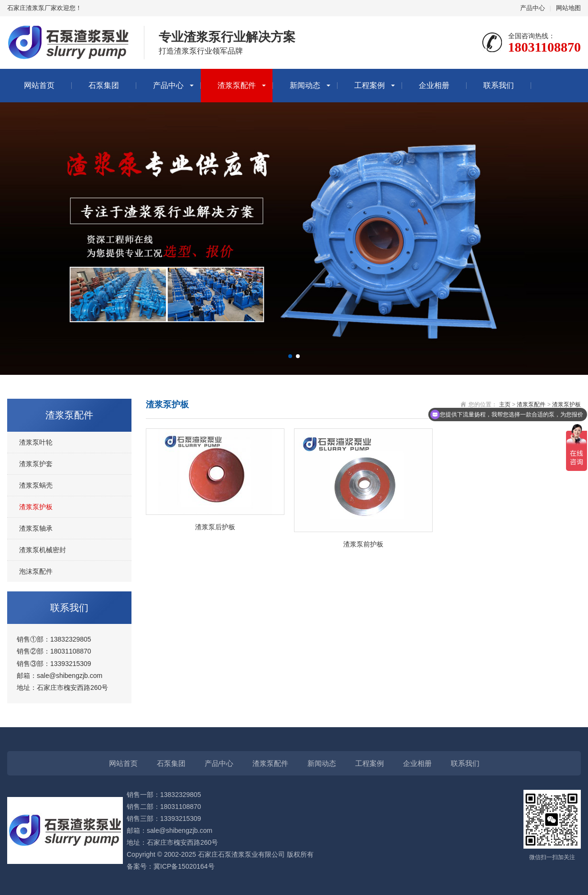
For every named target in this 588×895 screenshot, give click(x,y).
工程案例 (370, 85)
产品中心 (533, 8)
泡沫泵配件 (36, 571)
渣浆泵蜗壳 (36, 485)
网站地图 (568, 8)
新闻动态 (305, 85)
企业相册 (434, 85)
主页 (505, 404)
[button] (290, 356)
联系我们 (499, 85)
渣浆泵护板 (36, 507)
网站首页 (39, 85)
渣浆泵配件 (237, 85)
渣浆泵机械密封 (43, 550)
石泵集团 (104, 85)
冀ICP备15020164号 (184, 866)
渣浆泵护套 (36, 464)
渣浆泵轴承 (36, 528)
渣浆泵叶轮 (36, 442)
